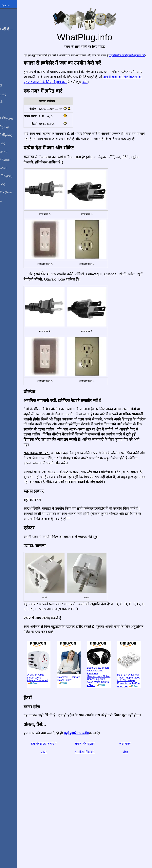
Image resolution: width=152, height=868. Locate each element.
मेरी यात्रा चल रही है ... (17, 29)
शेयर (128, 833)
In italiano (13, 94)
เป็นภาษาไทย (16, 192)
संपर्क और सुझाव (94, 825)
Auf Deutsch (12, 102)
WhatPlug (15, 5)
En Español (11, 85)
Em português (17, 118)
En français (15, 126)
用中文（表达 (16, 134)
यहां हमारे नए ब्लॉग (95, 815)
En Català (10, 110)
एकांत (59, 833)
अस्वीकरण (128, 825)
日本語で (13, 143)
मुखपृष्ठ (7, 12)
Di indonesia (16, 159)
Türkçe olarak (17, 175)
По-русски (14, 151)
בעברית (11, 200)
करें (142, 86)
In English (10, 77)
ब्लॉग (5, 43)
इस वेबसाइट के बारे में (59, 825)
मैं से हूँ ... (8, 21)
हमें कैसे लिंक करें (94, 833)
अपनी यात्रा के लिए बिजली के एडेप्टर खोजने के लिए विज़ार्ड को (83, 86)
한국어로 (13, 183)
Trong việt (14, 167)
